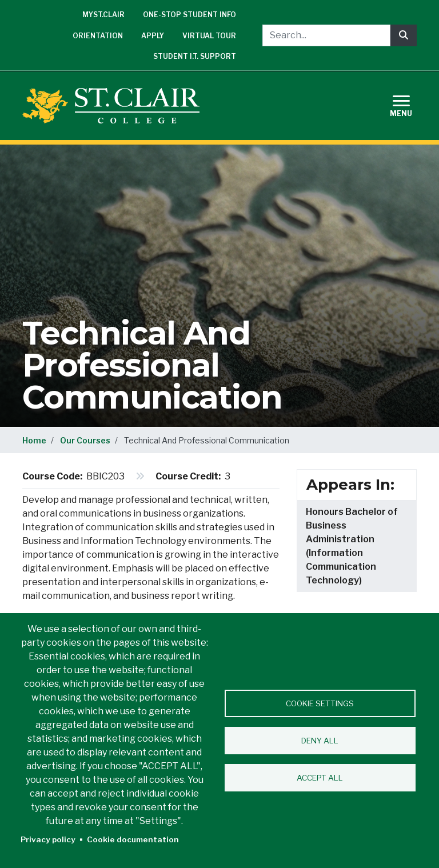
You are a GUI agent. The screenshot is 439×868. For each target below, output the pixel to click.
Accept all (320, 778)
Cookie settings (320, 703)
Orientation (98, 36)
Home (34, 440)
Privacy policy (48, 839)
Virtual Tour (209, 36)
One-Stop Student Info (189, 15)
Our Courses (85, 440)
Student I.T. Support (195, 56)
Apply (153, 36)
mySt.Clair (103, 15)
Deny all (320, 741)
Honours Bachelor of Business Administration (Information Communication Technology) (352, 546)
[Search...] (326, 35)
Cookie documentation (133, 839)
